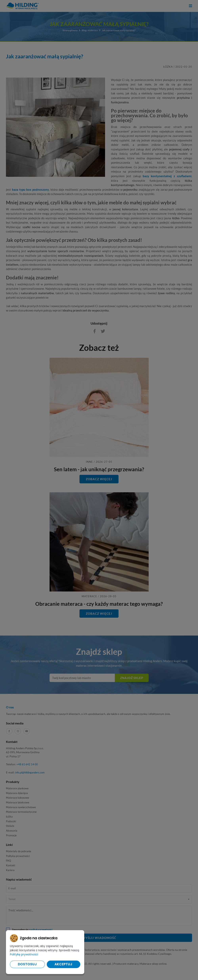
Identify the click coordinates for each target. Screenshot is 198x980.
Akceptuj (63, 964)
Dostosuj (27, 964)
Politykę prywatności (24, 954)
